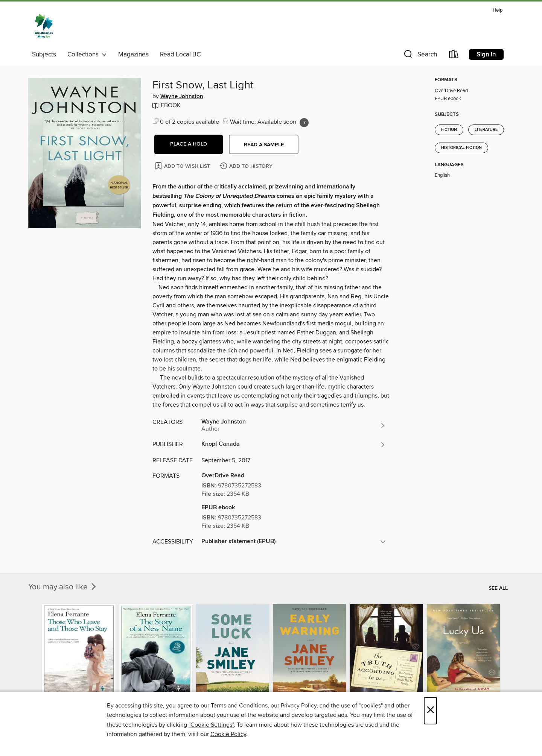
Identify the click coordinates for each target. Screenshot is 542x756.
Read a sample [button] (264, 145)
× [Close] (430, 711)
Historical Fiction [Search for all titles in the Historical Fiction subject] (461, 148)
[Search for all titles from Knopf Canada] (294, 445)
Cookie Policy (228, 734)
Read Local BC (180, 55)
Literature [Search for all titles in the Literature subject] (486, 130)
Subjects (44, 55)
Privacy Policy (299, 706)
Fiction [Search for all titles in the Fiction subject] (449, 130)
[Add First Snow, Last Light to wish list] (183, 166)
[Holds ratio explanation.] (304, 123)
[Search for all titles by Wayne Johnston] (294, 425)
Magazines (133, 55)
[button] (420, 56)
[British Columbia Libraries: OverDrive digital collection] (44, 26)
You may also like (63, 587)
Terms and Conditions (239, 706)
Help (498, 10)
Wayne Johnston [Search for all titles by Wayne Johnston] (182, 97)
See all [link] (498, 588)
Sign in (486, 55)
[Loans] (454, 56)
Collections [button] (87, 55)
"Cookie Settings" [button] (211, 725)
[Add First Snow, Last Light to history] (247, 166)
